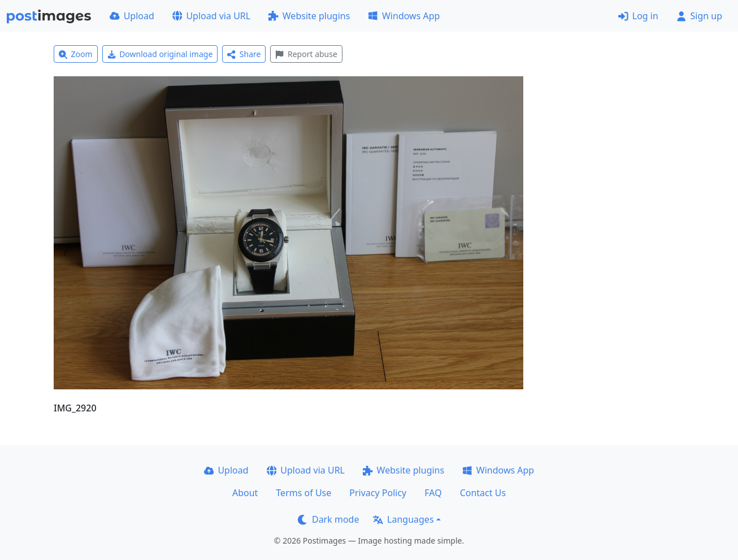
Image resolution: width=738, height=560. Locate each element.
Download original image (160, 54)
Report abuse (306, 54)
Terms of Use (303, 493)
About (245, 493)
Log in (638, 16)
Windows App (404, 16)
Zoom (76, 54)
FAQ (433, 493)
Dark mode (328, 519)
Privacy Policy (378, 493)
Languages (403, 519)
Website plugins (309, 16)
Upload (132, 16)
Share (244, 54)
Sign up (699, 16)
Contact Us (483, 493)
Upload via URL (211, 16)
